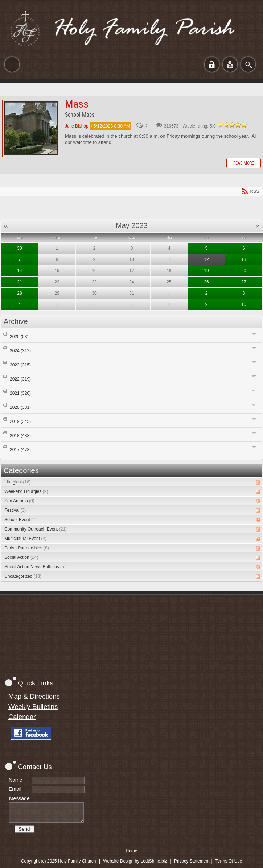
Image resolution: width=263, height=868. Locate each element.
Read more (244, 163)
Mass (31, 128)
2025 (19, 337)
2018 (20, 436)
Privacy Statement (192, 861)
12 (206, 259)
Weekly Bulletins (33, 707)
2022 (20, 379)
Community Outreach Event (36, 529)
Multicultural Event (25, 539)
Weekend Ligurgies (26, 491)
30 (19, 248)
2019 (20, 421)
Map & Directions (34, 696)
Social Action (21, 557)
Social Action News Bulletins (35, 567)
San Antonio (19, 501)
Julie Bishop (77, 126)
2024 (20, 351)
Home (131, 851)
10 (244, 304)
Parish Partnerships (27, 548)
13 (244, 259)
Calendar (22, 717)
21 (19, 282)
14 (19, 271)
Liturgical (18, 482)
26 (206, 282)
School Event (20, 520)
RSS (258, 482)
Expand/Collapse (254, 334)
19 (206, 271)
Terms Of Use (229, 861)
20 (244, 271)
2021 (20, 393)
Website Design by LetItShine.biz (135, 861)
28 (19, 293)
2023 (20, 365)
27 (244, 282)
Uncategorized (23, 576)
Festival (15, 510)
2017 (20, 450)
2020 (20, 407)
